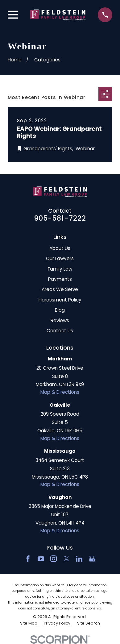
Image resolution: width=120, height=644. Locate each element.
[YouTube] (41, 559)
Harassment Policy (60, 300)
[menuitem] (29, 623)
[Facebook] (28, 559)
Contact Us (60, 331)
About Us (60, 248)
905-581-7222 (60, 218)
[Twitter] (66, 559)
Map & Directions (60, 392)
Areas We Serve (60, 289)
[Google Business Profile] (92, 559)
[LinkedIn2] (79, 559)
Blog (60, 310)
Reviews (60, 320)
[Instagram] (54, 559)
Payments (60, 279)
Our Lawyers (60, 258)
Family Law (60, 269)
